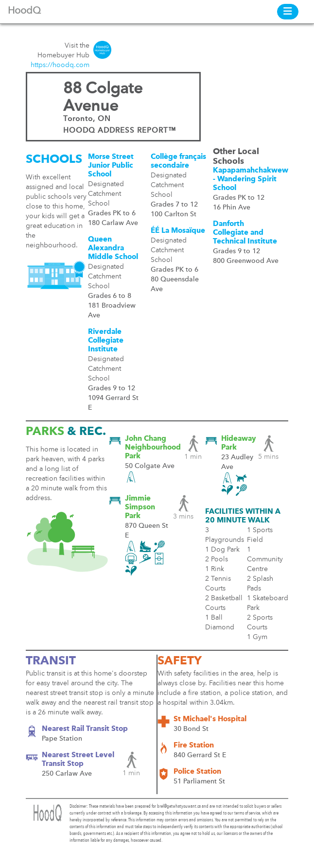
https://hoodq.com (60, 65)
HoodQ (24, 11)
